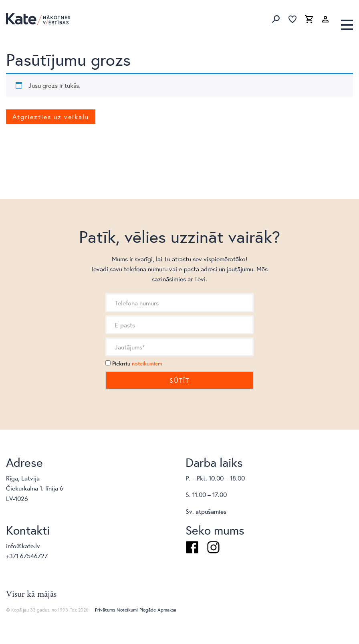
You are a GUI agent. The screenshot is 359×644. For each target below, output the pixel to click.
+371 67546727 (27, 556)
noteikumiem (147, 363)
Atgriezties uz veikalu (51, 116)
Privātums (105, 610)
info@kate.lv (23, 546)
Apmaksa (167, 610)
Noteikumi (127, 610)
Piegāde (148, 610)
